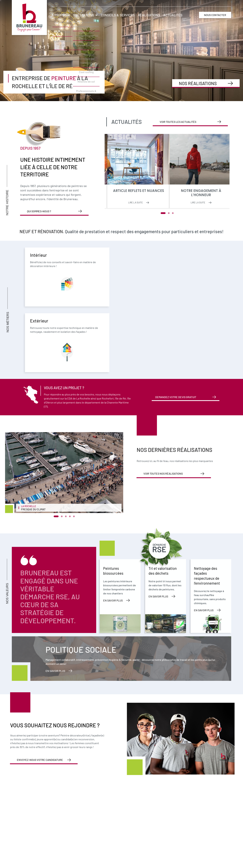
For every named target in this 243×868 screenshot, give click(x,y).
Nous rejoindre (235, 79)
